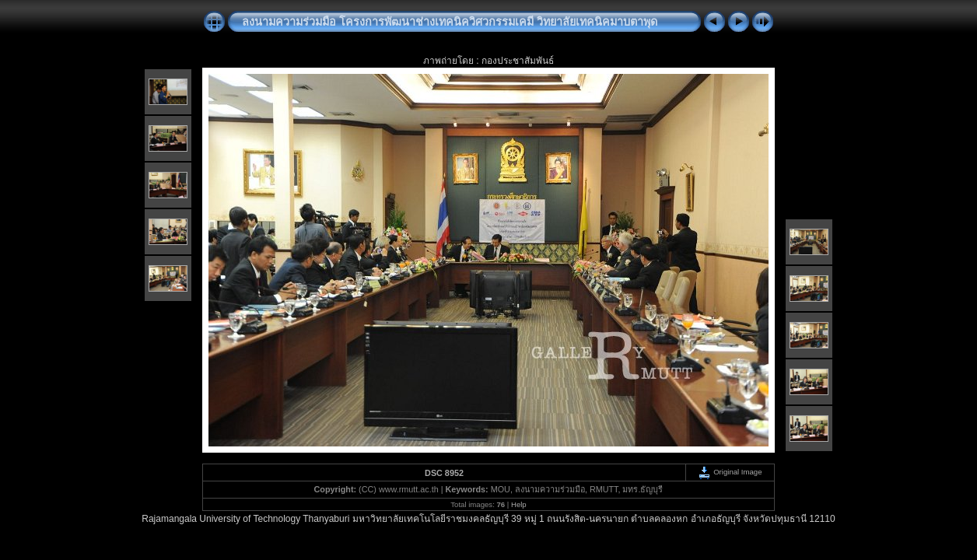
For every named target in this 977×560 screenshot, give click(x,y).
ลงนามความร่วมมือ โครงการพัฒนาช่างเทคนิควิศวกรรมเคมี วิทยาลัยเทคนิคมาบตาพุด (450, 22)
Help (519, 504)
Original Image (730, 472)
